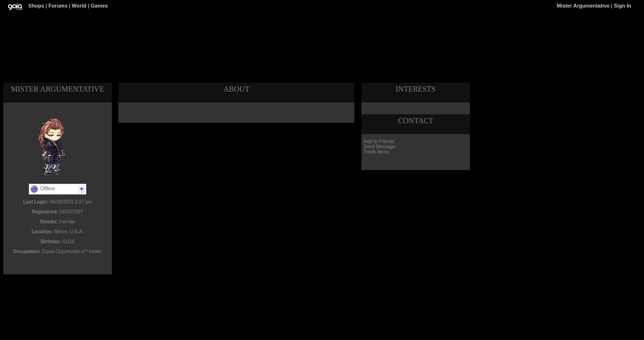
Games (99, 6)
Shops (36, 6)
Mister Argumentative (583, 6)
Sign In (623, 6)
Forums (58, 6)
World (79, 6)
